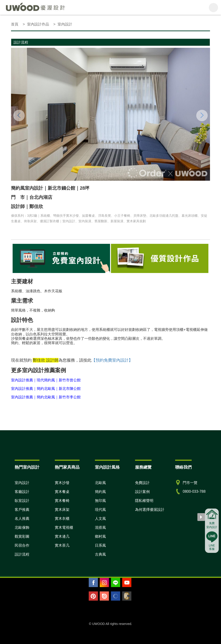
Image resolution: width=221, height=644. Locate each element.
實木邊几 (62, 536)
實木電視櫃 (64, 527)
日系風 (100, 545)
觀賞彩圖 (22, 536)
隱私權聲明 (144, 501)
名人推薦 (22, 519)
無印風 (100, 501)
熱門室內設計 (27, 467)
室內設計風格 (107, 467)
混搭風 (100, 527)
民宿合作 (22, 545)
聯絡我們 (183, 467)
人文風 (100, 519)
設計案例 (142, 492)
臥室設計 (22, 501)
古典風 (100, 554)
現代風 (100, 510)
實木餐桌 (62, 492)
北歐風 (100, 483)
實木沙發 (62, 483)
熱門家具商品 (67, 467)
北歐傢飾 (22, 527)
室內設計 (22, 483)
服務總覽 (143, 467)
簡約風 (100, 492)
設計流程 (22, 554)
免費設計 (142, 483)
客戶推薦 (22, 510)
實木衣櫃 (62, 519)
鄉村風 (100, 536)
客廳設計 (22, 492)
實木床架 (62, 510)
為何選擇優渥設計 (150, 510)
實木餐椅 (62, 501)
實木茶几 (62, 545)
